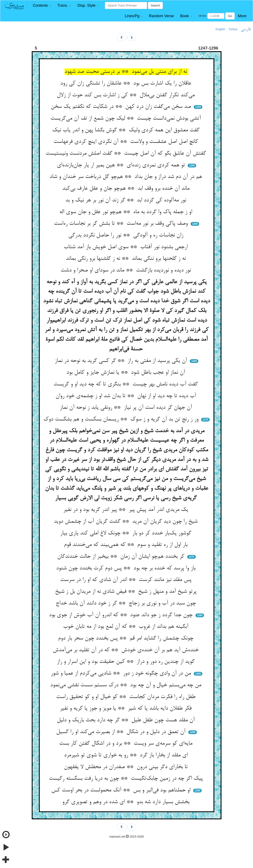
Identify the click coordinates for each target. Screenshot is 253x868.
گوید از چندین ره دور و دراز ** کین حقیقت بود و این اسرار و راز (126, 662)
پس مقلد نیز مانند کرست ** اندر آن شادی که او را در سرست (127, 580)
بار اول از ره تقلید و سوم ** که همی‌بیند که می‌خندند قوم (126, 545)
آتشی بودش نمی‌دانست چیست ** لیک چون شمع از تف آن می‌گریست (126, 119)
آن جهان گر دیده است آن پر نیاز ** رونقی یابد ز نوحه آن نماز (127, 408)
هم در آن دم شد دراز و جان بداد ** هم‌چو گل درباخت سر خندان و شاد (127, 177)
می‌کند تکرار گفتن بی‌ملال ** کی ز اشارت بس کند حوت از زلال (126, 95)
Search (155, 5)
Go (230, 16)
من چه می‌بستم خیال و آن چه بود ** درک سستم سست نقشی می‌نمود (126, 685)
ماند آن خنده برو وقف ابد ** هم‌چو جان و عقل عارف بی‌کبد (127, 189)
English (220, 29)
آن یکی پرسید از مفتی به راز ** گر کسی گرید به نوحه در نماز (122, 361)
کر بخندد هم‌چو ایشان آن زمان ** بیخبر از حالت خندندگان (122, 557)
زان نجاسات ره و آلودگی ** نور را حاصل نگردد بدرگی (127, 235)
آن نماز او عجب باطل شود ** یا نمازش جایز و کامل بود (126, 373)
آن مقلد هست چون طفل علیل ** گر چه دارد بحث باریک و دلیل (126, 720)
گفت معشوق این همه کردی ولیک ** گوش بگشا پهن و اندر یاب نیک (127, 130)
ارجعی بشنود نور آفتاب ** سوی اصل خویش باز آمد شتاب (126, 247)
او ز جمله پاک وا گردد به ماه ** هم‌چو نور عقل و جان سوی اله (126, 212)
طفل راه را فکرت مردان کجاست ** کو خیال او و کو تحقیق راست (127, 697)
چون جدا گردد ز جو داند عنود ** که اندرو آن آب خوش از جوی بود (122, 615)
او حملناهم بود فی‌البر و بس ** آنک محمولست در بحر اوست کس (122, 790)
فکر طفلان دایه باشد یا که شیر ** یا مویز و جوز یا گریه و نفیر (126, 709)
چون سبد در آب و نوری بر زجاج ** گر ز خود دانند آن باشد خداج (127, 603)
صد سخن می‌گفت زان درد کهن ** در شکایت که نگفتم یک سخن (122, 107)
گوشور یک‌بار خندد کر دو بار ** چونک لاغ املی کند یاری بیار (126, 533)
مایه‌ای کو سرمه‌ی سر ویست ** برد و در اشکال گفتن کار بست (126, 744)
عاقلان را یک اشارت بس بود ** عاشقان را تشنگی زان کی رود (127, 84)
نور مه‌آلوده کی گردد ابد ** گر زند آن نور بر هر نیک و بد (126, 200)
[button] (42, 6)
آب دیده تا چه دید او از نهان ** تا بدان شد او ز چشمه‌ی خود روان (127, 396)
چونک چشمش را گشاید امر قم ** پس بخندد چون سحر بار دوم (126, 638)
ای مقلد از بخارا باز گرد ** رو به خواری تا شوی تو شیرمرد (127, 755)
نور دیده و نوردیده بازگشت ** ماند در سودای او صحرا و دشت (126, 270)
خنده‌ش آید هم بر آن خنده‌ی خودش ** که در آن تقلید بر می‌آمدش (126, 650)
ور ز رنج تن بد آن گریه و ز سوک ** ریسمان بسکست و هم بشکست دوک (122, 419)
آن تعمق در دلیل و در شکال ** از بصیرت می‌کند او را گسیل (122, 732)
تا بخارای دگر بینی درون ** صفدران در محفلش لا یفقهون (127, 767)
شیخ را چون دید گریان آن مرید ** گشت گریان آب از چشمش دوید (126, 522)
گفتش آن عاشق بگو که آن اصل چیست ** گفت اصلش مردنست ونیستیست (127, 154)
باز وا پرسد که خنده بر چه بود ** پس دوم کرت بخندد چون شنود (127, 568)
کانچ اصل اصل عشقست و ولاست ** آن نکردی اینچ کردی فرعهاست (127, 142)
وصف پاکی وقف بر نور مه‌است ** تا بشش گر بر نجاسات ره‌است (122, 224)
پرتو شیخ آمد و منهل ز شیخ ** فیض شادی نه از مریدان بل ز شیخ (127, 592)
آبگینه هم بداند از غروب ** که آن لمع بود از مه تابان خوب (126, 627)
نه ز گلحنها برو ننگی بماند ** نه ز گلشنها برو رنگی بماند (127, 259)
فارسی (246, 29)
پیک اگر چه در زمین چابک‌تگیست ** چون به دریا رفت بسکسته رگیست (127, 779)
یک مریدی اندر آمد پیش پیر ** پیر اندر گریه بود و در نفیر (126, 510)
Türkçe (233, 29)
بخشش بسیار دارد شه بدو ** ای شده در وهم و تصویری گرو (127, 802)
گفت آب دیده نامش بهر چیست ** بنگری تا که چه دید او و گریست (126, 384)
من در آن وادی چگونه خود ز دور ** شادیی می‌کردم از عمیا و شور (122, 674)
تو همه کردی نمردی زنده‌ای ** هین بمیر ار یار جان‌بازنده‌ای (122, 165)
